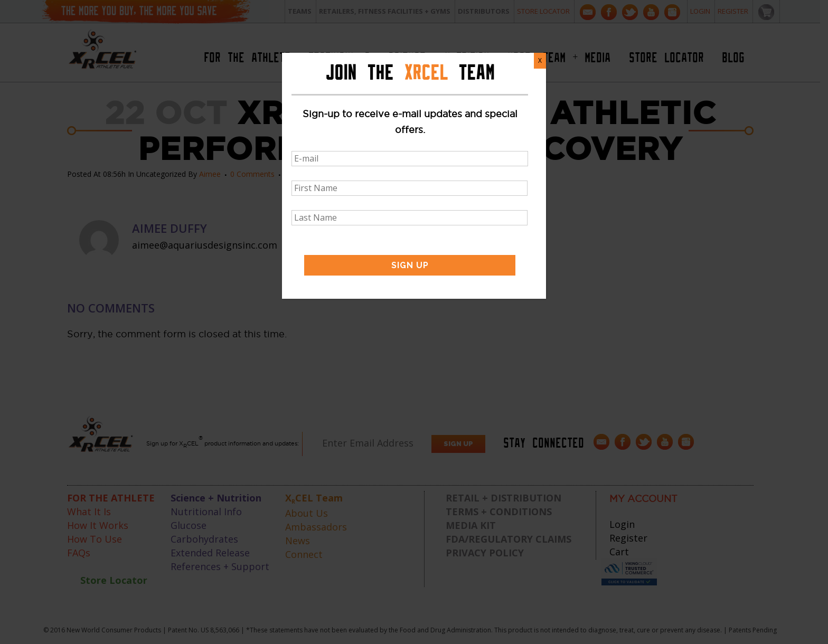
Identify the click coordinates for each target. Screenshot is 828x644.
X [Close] (540, 60)
